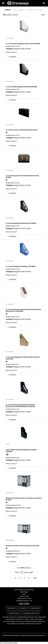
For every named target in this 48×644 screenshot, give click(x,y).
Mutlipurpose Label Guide (30, 613)
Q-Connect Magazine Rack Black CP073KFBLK (21, 223)
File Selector (23, 608)
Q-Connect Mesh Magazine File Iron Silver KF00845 (23, 44)
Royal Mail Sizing (14, 613)
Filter (43, 15)
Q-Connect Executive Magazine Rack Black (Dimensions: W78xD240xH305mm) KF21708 (20, 406)
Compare (11, 57)
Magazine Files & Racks (22, 49)
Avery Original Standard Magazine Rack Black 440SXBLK (21, 451)
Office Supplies (18, 10)
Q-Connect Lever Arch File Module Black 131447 (22, 130)
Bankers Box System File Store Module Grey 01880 (22, 546)
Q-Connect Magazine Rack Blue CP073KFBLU (21, 266)
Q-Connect (10, 38)
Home (7, 10)
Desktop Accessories (35, 10)
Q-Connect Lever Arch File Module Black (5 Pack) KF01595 (22, 177)
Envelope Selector (35, 608)
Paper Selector (11, 608)
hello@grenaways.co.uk (24, 601)
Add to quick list (11, 52)
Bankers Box (10, 493)
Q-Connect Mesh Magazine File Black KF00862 (21, 87)
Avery (8, 444)
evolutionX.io (41, 635)
